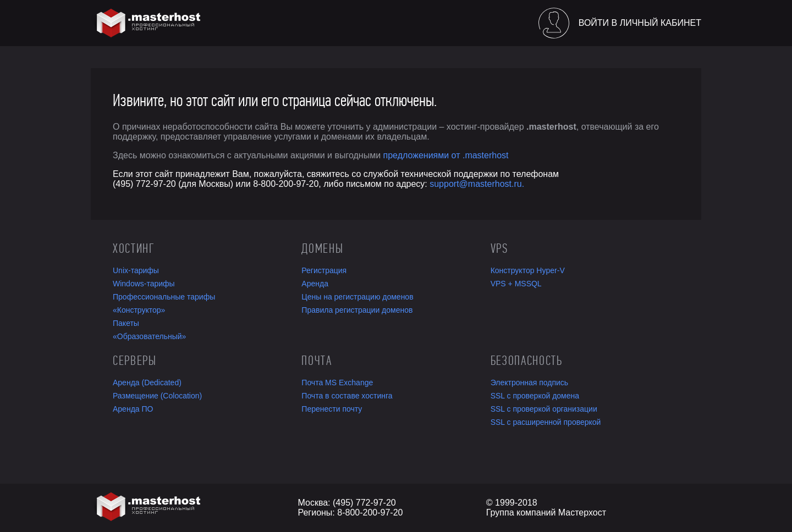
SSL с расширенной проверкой (546, 422)
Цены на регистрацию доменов (357, 297)
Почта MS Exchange (337, 383)
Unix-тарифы (136, 270)
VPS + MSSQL (516, 284)
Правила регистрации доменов (357, 310)
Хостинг (134, 248)
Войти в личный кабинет (640, 23)
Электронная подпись (529, 383)
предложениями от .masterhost (446, 155)
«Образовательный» (149, 336)
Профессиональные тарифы (164, 297)
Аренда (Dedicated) (147, 383)
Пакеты (126, 323)
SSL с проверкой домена (535, 396)
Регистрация (324, 270)
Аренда (315, 284)
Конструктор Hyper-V (528, 270)
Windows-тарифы (144, 284)
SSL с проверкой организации (544, 409)
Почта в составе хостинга (347, 396)
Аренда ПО (133, 409)
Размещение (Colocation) (157, 396)
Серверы (135, 361)
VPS (499, 248)
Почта (317, 361)
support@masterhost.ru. (477, 184)
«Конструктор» (139, 310)
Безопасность (527, 361)
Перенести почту (332, 409)
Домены (322, 248)
